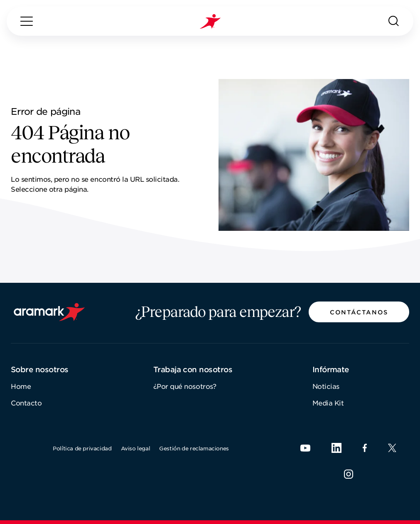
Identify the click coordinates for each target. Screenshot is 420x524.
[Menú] (27, 21)
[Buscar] (394, 21)
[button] (359, 312)
